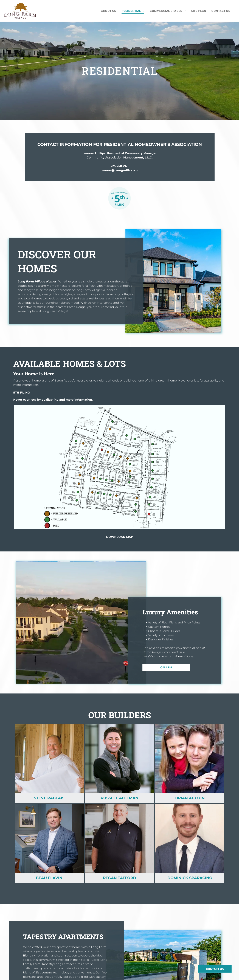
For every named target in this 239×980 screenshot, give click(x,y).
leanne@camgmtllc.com (120, 170)
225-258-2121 (120, 166)
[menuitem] (109, 11)
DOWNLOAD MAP (120, 537)
